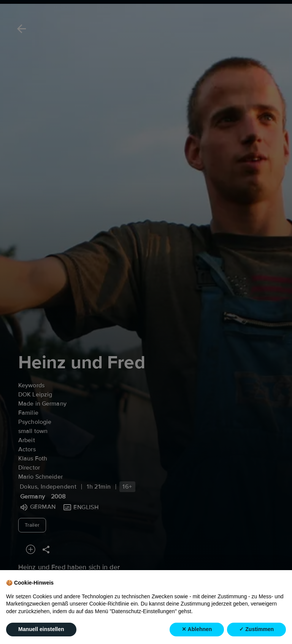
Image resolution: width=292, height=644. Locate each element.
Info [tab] (96, 626)
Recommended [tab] (44, 626)
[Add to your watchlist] (31, 549)
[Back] (20, 29)
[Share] (46, 549)
